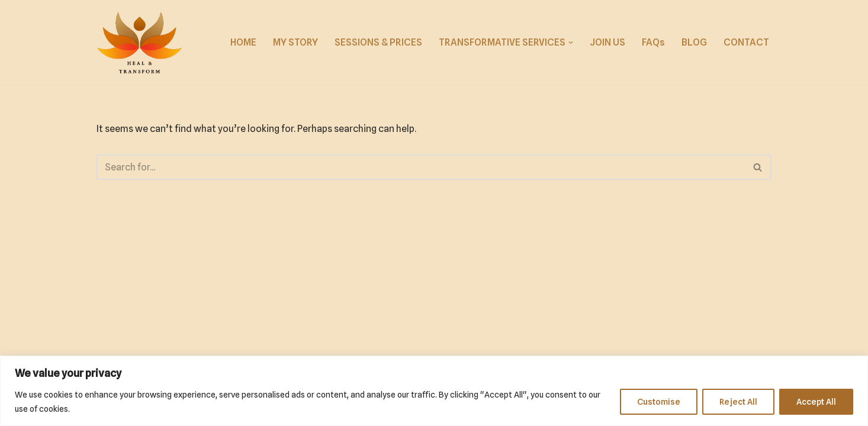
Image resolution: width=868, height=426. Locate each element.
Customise (659, 402)
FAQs (653, 42)
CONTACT (746, 42)
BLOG (694, 42)
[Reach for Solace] (139, 43)
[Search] (421, 167)
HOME (243, 42)
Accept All (816, 402)
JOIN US (607, 42)
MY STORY (295, 42)
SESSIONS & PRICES (378, 42)
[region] (434, 391)
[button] (571, 43)
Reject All (738, 402)
